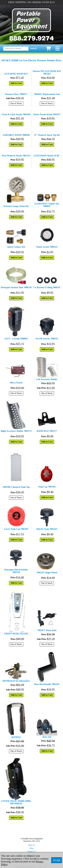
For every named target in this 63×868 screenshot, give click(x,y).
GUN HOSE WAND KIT (16, 74)
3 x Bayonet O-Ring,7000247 (47, 287)
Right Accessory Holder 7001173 (16, 431)
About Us (31, 845)
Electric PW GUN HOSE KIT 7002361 (47, 73)
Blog (31, 848)
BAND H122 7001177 (47, 431)
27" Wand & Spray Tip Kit (47, 135)
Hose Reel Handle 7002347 (47, 684)
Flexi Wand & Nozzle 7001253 (16, 156)
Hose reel (47, 737)
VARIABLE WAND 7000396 (16, 135)
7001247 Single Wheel (47, 573)
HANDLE (16, 737)
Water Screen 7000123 (47, 247)
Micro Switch (16, 383)
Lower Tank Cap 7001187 (16, 529)
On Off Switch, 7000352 (47, 339)
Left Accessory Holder (47, 379)
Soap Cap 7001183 (47, 487)
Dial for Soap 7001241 (47, 529)
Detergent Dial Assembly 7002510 (16, 571)
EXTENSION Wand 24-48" (47, 156)
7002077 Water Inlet (47, 630)
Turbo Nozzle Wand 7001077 (47, 114)
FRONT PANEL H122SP (16, 634)
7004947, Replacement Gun (47, 94)
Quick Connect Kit (16, 247)
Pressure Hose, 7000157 (16, 94)
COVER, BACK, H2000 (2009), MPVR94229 (16, 802)
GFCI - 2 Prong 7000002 (16, 339)
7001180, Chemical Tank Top (16, 487)
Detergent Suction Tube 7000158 (16, 287)
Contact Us (32, 851)
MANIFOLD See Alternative (16, 681)
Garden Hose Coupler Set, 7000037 (47, 205)
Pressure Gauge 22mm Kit (16, 206)
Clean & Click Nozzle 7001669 (16, 114)
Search (33, 48)
